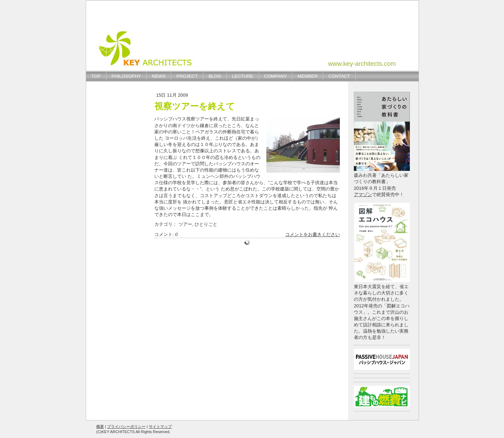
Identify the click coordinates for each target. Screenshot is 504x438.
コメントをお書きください (313, 234)
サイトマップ (160, 426)
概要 (100, 426)
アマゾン (363, 194)
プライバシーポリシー (126, 426)
